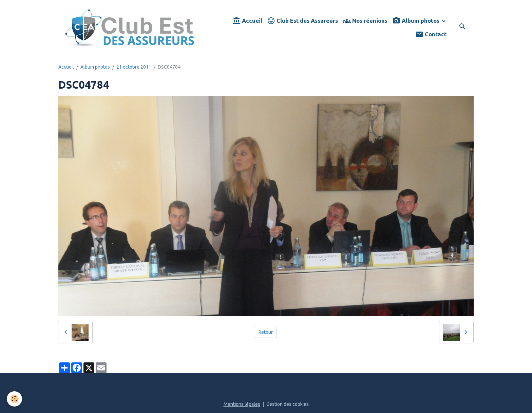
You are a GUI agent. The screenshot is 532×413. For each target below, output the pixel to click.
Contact (431, 34)
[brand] (130, 27)
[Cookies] (14, 399)
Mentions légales (242, 404)
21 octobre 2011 (134, 67)
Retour (266, 332)
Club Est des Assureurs (302, 21)
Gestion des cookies (288, 404)
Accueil (247, 21)
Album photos (416, 21)
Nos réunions (365, 21)
